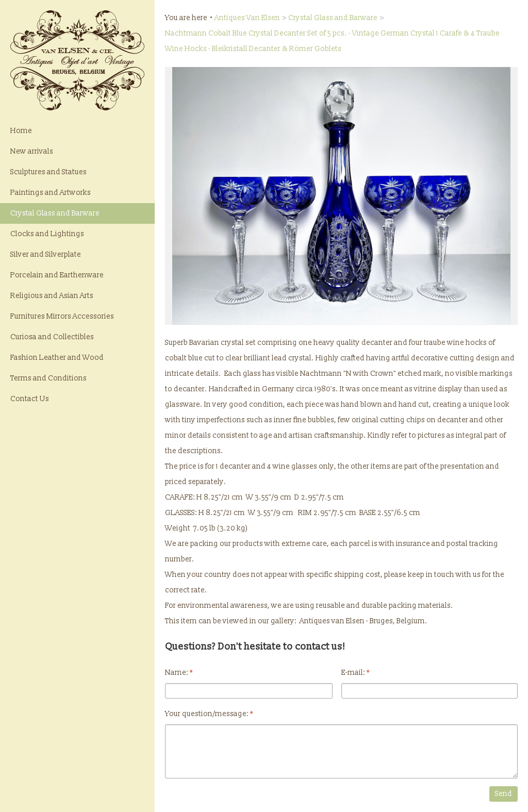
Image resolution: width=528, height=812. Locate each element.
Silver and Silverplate (46, 254)
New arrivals (32, 151)
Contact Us (30, 399)
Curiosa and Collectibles (52, 337)
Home (21, 131)
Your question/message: (209, 714)
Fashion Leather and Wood (57, 358)
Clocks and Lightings (47, 234)
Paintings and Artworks (51, 193)
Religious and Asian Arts (52, 296)
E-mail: (356, 673)
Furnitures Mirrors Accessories (62, 316)
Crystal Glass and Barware (55, 213)
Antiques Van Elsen (247, 18)
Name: (179, 673)
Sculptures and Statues (48, 172)
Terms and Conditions (48, 378)
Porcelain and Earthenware (57, 275)
